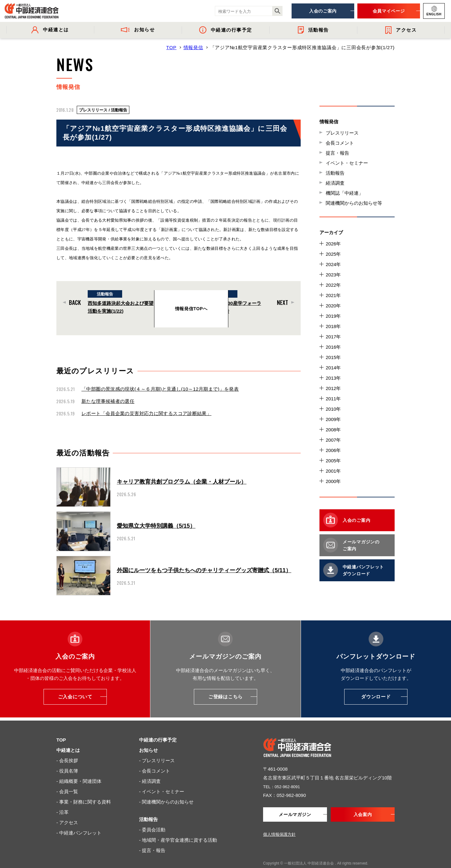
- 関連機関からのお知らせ (166, 789)
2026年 (333, 244)
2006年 (333, 450)
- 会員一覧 (67, 779)
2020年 (333, 306)
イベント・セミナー (347, 163)
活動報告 (335, 173)
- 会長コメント (155, 758)
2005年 (333, 461)
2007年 (333, 440)
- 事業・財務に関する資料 (84, 789)
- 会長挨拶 (67, 748)
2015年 (333, 357)
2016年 (333, 347)
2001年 (333, 471)
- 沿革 (62, 800)
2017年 (333, 337)
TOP (171, 47)
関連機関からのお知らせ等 (354, 203)
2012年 (333, 388)
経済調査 (335, 183)
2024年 (333, 264)
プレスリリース (342, 133)
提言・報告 (337, 153)
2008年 (333, 430)
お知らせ (148, 738)
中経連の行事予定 (158, 727)
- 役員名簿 (67, 758)
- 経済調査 (150, 769)
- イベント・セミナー (162, 779)
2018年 (333, 326)
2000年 (333, 481)
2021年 (333, 295)
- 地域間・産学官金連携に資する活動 (178, 827)
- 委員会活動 (152, 817)
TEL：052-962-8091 (284, 774)
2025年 (333, 254)
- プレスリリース (157, 748)
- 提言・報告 (152, 838)
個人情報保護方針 (279, 822)
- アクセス (67, 810)
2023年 (333, 275)
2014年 (333, 368)
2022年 (333, 285)
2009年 (333, 419)
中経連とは (68, 738)
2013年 (333, 378)
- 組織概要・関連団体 (79, 769)
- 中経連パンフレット (79, 820)
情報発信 (193, 47)
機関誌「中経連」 (345, 193)
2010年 (333, 409)
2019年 (333, 316)
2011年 (333, 399)
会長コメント (340, 143)
